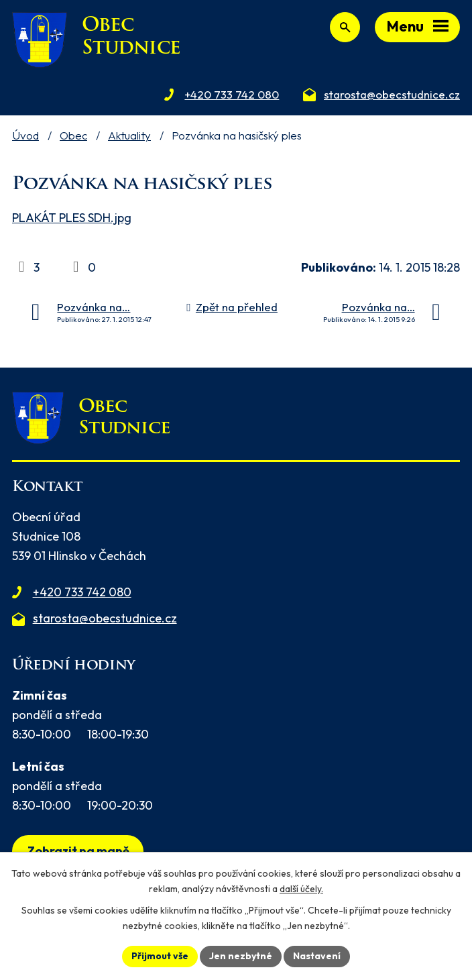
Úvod (25, 135)
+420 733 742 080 (82, 592)
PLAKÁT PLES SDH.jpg (72, 218)
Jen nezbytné (241, 956)
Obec (73, 135)
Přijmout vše (160, 956)
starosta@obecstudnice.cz (105, 618)
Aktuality (129, 135)
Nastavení (317, 956)
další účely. (301, 889)
